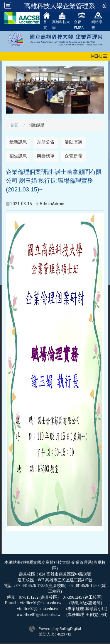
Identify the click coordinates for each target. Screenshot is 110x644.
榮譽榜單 (46, 156)
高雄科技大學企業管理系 (60, 6)
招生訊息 (18, 156)
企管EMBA (79, 21)
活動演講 (73, 142)
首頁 (47, 21)
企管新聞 (73, 156)
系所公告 (46, 142)
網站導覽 (97, 21)
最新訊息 (18, 142)
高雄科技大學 (61, 21)
